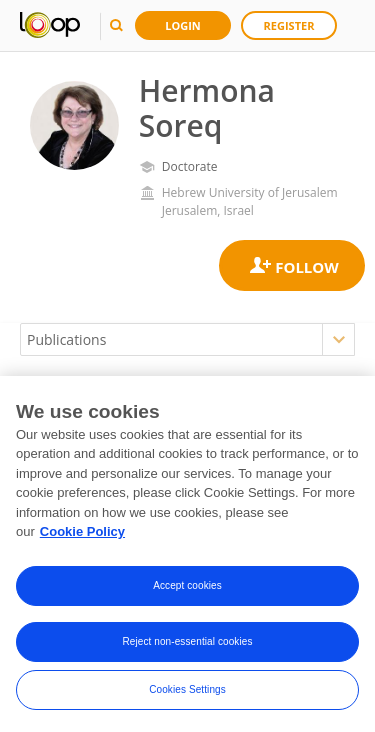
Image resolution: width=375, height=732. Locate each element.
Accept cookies (187, 588)
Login (183, 25)
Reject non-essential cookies (187, 644)
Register (289, 25)
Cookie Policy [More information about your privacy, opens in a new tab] (82, 535)
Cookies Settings (187, 692)
